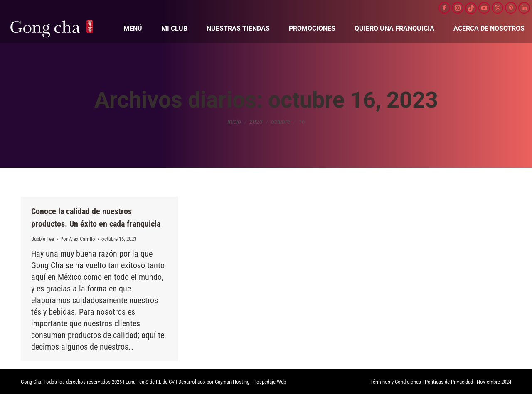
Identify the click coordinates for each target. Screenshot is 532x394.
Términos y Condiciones (396, 382)
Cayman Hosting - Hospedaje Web (250, 382)
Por (78, 239)
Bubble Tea (43, 239)
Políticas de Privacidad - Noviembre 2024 (468, 382)
